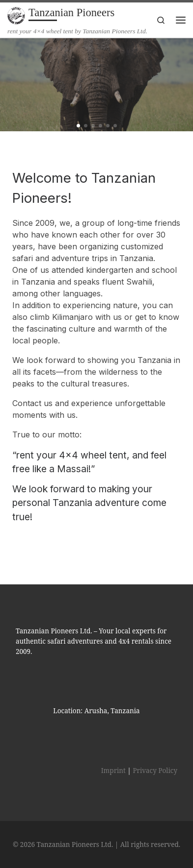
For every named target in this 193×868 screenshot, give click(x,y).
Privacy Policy (155, 771)
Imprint (113, 771)
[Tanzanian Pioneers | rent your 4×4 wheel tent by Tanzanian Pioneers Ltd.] (16, 14)
